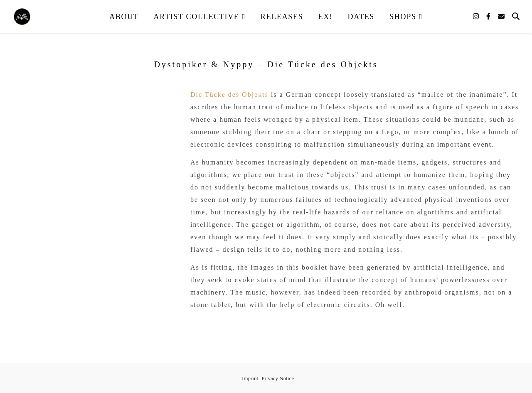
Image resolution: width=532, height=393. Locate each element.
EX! (325, 17)
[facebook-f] (489, 16)
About (124, 17)
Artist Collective (197, 17)
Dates (361, 17)
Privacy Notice (278, 378)
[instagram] (477, 16)
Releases (282, 17)
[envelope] (501, 16)
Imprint (250, 378)
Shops (403, 17)
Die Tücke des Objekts (229, 95)
